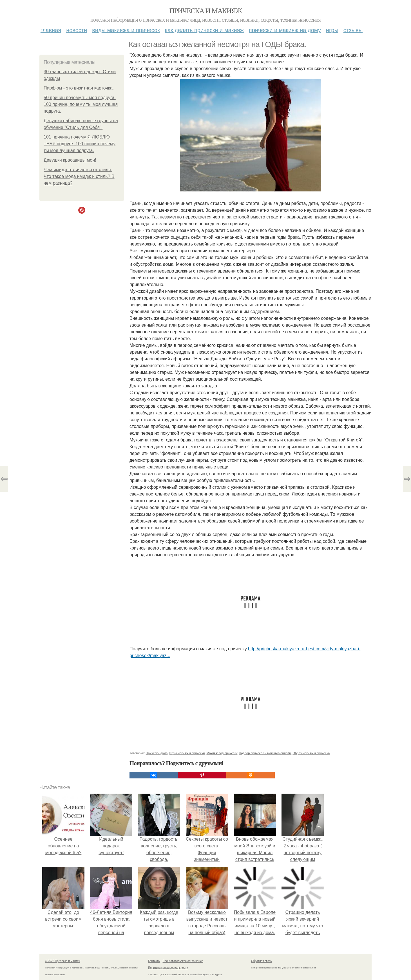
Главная (51, 30)
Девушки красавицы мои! (70, 160)
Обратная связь (262, 961)
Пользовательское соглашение (183, 961)
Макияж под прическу (222, 753)
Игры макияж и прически (187, 753)
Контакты (154, 961)
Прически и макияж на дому (285, 30)
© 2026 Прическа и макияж (63, 961)
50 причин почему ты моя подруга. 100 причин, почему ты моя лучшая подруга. (81, 104)
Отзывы (353, 30)
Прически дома (157, 753)
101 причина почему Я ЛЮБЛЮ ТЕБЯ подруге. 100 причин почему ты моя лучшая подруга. (80, 144)
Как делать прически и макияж (204, 30)
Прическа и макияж (206, 11)
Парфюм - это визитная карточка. (79, 88)
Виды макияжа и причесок (126, 30)
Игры (332, 30)
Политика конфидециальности (168, 968)
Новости (77, 30)
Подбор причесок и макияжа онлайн (265, 753)
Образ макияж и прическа (311, 753)
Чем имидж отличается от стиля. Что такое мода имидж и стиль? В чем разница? (79, 176)
